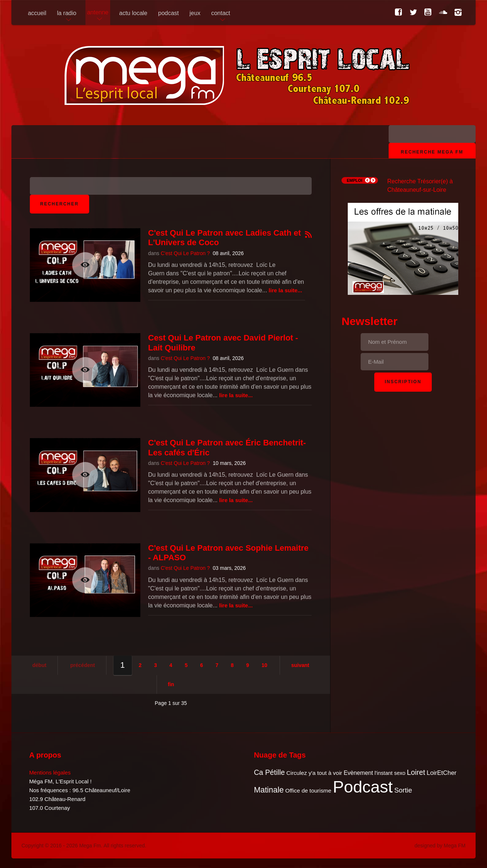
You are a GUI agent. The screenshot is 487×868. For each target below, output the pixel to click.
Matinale (269, 790)
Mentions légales (50, 772)
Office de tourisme (308, 791)
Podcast (363, 787)
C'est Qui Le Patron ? (185, 253)
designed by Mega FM (440, 846)
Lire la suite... (285, 290)
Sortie (403, 790)
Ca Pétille (269, 772)
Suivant (300, 665)
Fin (171, 684)
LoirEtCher (442, 773)
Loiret (416, 772)
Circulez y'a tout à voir (314, 773)
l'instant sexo (390, 773)
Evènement (358, 773)
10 (264, 665)
